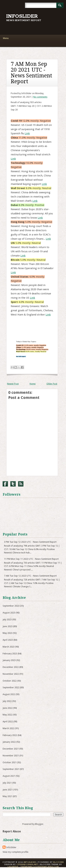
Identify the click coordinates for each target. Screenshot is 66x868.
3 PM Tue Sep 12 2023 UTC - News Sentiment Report (30, 542)
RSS (21, 484)
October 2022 (10, 681)
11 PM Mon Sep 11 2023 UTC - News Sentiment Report (31, 559)
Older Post (52, 384)
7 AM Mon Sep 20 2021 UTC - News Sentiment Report (31, 73)
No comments (40, 97)
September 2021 (11, 769)
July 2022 (7, 701)
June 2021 (8, 790)
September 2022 (11, 687)
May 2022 (7, 715)
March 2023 (9, 647)
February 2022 (10, 735)
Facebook (5, 484)
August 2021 (9, 776)
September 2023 (11, 606)
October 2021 (10, 762)
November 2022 (11, 674)
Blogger (39, 824)
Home (33, 384)
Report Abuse (12, 831)
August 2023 (9, 613)
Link (27, 133)
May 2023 (7, 633)
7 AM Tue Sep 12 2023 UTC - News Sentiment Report (30, 576)
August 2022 (9, 694)
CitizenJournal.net (27, 864)
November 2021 (11, 756)
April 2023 (8, 640)
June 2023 (8, 626)
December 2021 (11, 749)
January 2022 (9, 742)
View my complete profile (15, 852)
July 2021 (7, 783)
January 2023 (9, 660)
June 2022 (8, 708)
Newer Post (13, 384)
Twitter (13, 484)
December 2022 (11, 667)
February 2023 (10, 654)
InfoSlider (22, 16)
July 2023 (7, 619)
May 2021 (7, 796)
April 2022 (8, 721)
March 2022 (9, 728)
